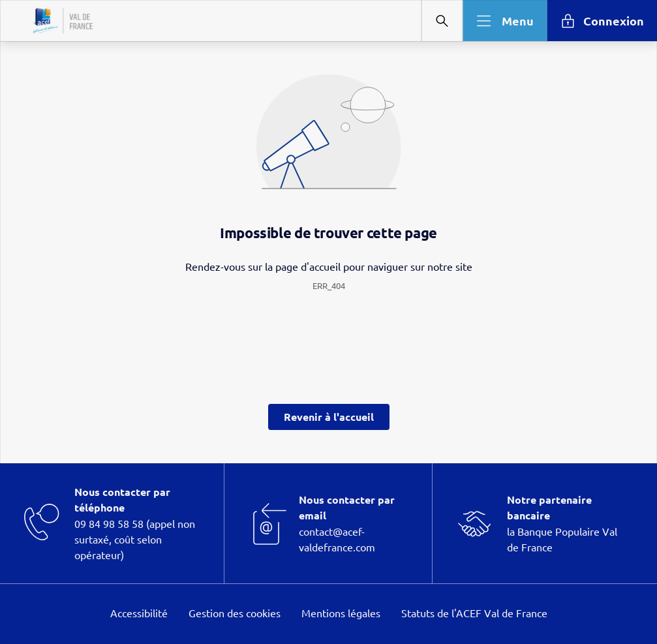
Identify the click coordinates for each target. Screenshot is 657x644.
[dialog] (328, 322)
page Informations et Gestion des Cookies (355, 369)
